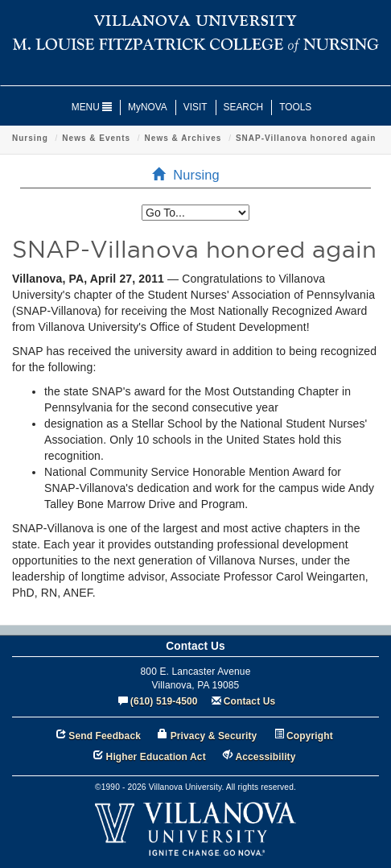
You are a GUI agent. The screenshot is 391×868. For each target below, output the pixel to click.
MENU (92, 107)
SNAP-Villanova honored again (306, 138)
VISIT (195, 107)
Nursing (30, 138)
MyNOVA (148, 107)
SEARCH (244, 107)
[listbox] (195, 213)
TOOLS (295, 107)
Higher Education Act (156, 757)
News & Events (96, 138)
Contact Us (250, 701)
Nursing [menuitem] (191, 175)
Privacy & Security (214, 736)
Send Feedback (105, 736)
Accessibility (265, 757)
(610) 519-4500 (164, 701)
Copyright (310, 736)
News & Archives (183, 138)
